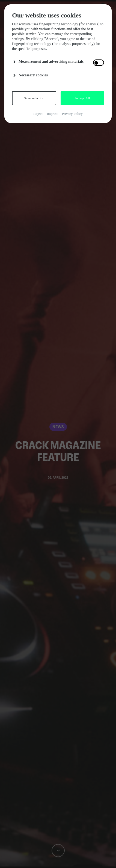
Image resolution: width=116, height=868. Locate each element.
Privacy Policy (72, 114)
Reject (38, 114)
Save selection (34, 98)
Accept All (82, 98)
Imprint (52, 114)
